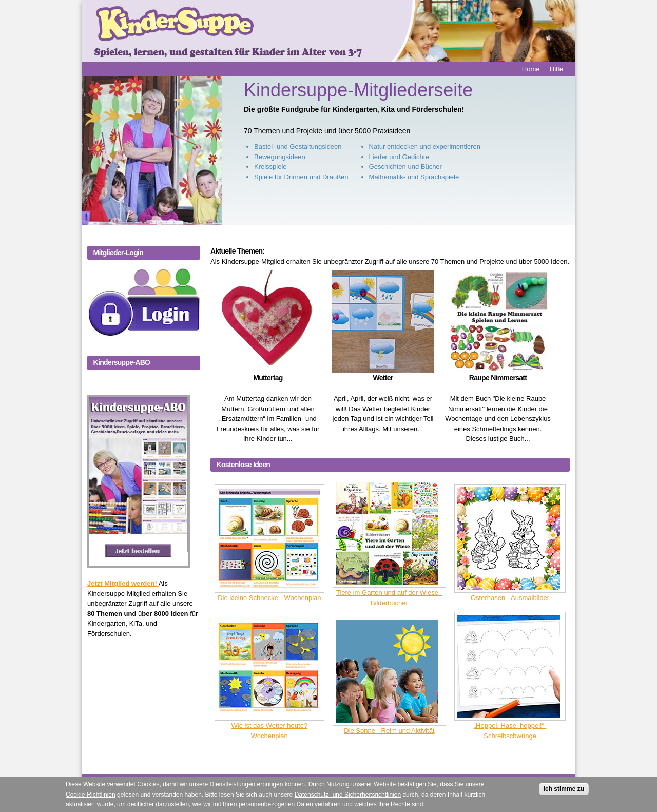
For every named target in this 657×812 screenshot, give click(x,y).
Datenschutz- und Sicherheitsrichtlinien (348, 797)
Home (531, 69)
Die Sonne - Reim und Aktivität (389, 731)
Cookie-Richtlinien (91, 797)
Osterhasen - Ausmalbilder (510, 598)
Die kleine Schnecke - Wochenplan (269, 598)
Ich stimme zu (564, 791)
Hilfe (556, 69)
